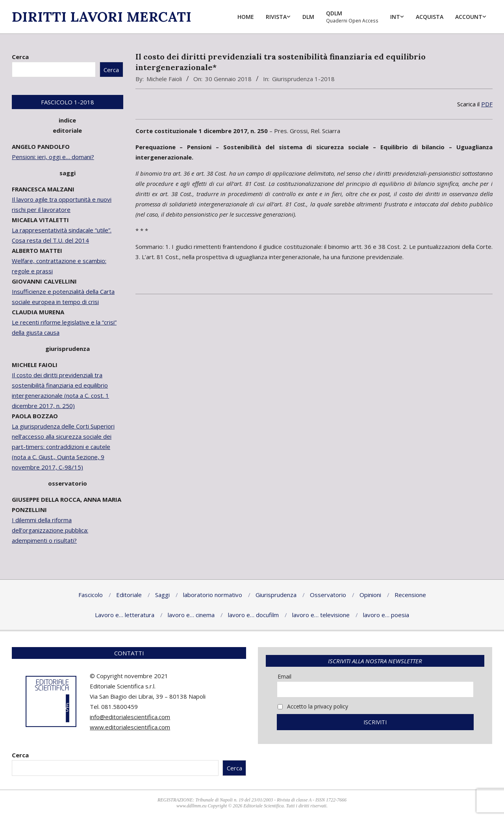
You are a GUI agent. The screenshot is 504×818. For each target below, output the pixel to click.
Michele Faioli (164, 79)
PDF (487, 104)
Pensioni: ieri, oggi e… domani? (53, 157)
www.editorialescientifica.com (130, 727)
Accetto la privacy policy (313, 706)
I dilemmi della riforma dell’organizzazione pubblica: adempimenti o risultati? (50, 530)
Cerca (20, 57)
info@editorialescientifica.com (130, 717)
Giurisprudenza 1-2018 (303, 79)
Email (284, 676)
